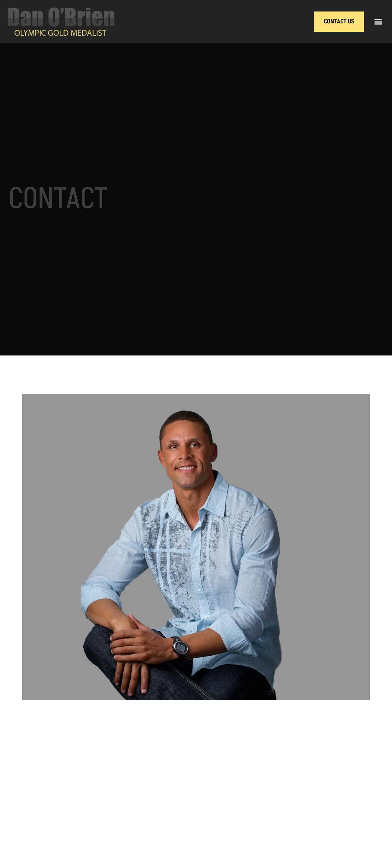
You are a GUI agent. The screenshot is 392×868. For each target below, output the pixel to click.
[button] (378, 22)
